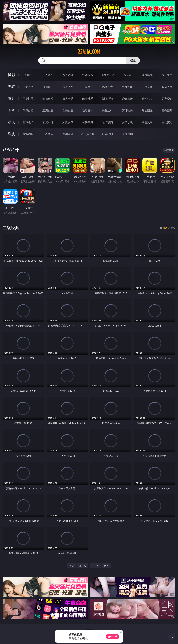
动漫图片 (88, 110)
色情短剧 (127, 134)
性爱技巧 (167, 122)
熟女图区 (147, 110)
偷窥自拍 (28, 110)
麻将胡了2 (108, 75)
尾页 (106, 566)
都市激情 (28, 122)
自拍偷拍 (48, 87)
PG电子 (28, 75)
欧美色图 (68, 110)
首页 (72, 566)
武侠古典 (88, 122)
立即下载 (113, 636)
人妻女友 (68, 122)
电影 (11, 98)
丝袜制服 (127, 87)
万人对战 (68, 75)
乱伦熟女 (147, 99)
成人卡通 (68, 99)
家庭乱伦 (48, 122)
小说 (11, 122)
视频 (11, 87)
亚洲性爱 (28, 99)
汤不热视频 (88, 134)
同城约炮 (28, 134)
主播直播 (147, 87)
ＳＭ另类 (167, 87)
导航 (11, 134)
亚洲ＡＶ (28, 87)
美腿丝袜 (107, 110)
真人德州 (48, 75)
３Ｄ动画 (88, 87)
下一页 (95, 566)
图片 (11, 110)
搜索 (133, 60)
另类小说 (127, 122)
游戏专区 (88, 75)
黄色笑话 (147, 122)
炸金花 (127, 75)
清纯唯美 (127, 110)
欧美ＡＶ (68, 87)
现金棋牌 (147, 75)
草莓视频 (68, 134)
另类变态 (167, 99)
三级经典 (11, 228)
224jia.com (89, 52)
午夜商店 (48, 134)
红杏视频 (107, 134)
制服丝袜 (107, 99)
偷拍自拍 (48, 99)
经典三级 (127, 99)
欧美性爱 (88, 99)
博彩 (11, 75)
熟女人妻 (107, 87)
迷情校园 (107, 122)
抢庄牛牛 (167, 75)
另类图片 (167, 110)
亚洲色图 (48, 110)
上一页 (83, 566)
